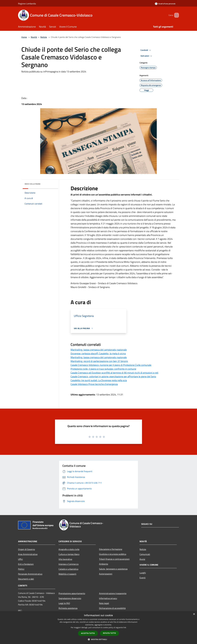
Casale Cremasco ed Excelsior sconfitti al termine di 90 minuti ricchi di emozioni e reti (114, 373)
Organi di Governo (26, 549)
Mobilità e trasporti (67, 574)
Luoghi (143, 573)
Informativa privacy (108, 598)
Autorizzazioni (106, 574)
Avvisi (142, 559)
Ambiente (104, 564)
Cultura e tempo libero (69, 554)
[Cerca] (176, 15)
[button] (99, 639)
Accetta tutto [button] (88, 633)
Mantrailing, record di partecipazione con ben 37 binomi (99, 361)
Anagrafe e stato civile (69, 549)
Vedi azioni (147, 56)
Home (24, 37)
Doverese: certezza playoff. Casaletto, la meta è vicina (98, 353)
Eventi (143, 578)
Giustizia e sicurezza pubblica (113, 554)
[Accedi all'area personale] (165, 4)
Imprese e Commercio (69, 564)
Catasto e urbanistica (68, 569)
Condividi (146, 50)
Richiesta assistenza (68, 608)
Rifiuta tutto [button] (110, 633)
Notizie (44, 37)
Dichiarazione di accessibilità (112, 608)
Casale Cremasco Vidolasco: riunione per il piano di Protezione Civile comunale (111, 365)
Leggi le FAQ (64, 603)
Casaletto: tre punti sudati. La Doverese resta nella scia (99, 380)
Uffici (20, 559)
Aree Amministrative (28, 554)
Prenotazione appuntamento (72, 593)
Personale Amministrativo (30, 574)
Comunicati (145, 554)
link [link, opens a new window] (125, 628)
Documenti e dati (26, 579)
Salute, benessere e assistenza (113, 569)
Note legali (104, 603)
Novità (34, 37)
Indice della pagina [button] (32, 184)
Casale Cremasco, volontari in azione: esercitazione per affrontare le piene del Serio (113, 376)
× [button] (194, 614)
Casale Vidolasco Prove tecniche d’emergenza (94, 384)
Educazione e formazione (111, 549)
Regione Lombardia (27, 4)
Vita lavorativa (65, 559)
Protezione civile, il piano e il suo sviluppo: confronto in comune (103, 369)
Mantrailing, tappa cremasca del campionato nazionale (99, 350)
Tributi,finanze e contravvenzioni (114, 559)
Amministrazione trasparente (113, 593)
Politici (21, 569)
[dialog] (99, 628)
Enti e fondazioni (26, 564)
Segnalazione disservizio (70, 598)
